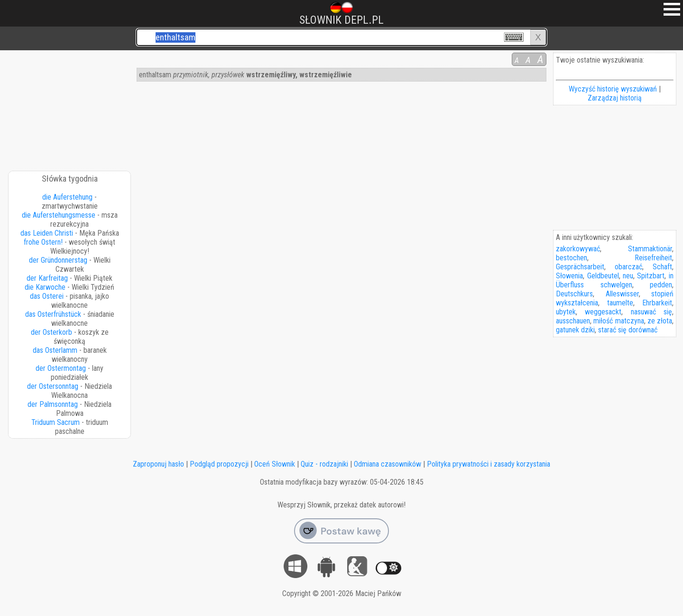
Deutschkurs (574, 294)
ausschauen (573, 321)
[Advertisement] (70, 107)
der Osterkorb (51, 332)
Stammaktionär (650, 249)
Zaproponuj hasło (158, 464)
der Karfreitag (47, 278)
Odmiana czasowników (388, 464)
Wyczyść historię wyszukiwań (613, 89)
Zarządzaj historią (615, 98)
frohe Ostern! (43, 242)
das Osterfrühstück (53, 314)
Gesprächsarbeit (580, 267)
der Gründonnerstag (58, 260)
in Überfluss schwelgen (614, 280)
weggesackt (603, 312)
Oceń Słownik (275, 464)
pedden (661, 285)
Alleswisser (622, 294)
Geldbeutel (603, 276)
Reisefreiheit (653, 258)
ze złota (660, 321)
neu (628, 276)
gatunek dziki (575, 330)
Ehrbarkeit (657, 303)
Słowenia (569, 276)
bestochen (572, 258)
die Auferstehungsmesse (59, 215)
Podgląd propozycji (219, 464)
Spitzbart (651, 276)
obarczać (628, 267)
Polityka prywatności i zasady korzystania (489, 464)
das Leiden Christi (47, 233)
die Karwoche (45, 287)
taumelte (620, 303)
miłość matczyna (618, 321)
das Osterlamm (55, 350)
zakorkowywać (578, 249)
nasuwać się (651, 312)
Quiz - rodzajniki (324, 464)
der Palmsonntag (53, 404)
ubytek (566, 312)
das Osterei (47, 296)
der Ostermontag (61, 368)
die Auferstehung (67, 197)
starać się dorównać (628, 330)
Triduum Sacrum (55, 422)
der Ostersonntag (53, 386)
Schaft (662, 267)
